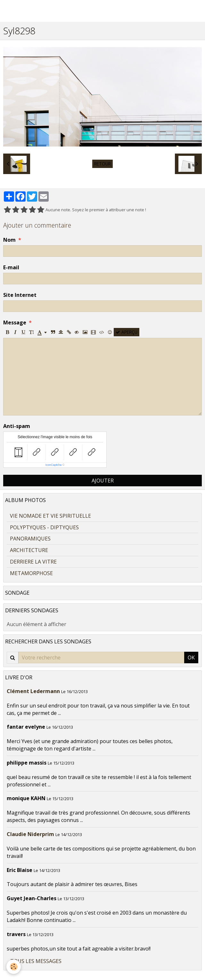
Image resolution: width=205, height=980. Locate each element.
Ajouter (103, 481)
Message (15, 322)
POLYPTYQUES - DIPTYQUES (44, 527)
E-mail (11, 267)
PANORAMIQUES (30, 539)
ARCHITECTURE (29, 550)
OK (191, 658)
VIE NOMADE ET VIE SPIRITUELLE (50, 516)
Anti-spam (17, 426)
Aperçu (127, 332)
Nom (9, 240)
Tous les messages (36, 961)
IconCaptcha (54, 465)
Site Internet (20, 295)
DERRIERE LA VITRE (33, 562)
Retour (102, 164)
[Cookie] (14, 967)
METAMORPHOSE (31, 573)
